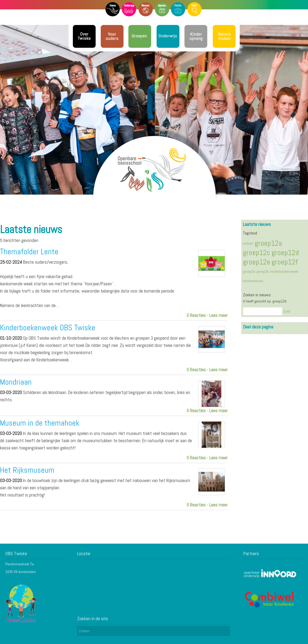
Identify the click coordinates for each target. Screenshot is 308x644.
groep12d (285, 253)
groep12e (257, 262)
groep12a (268, 243)
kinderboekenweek (284, 271)
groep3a (249, 271)
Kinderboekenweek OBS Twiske (48, 328)
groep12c (257, 253)
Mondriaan (16, 382)
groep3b (263, 271)
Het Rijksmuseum (27, 470)
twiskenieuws (253, 281)
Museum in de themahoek (40, 423)
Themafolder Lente (29, 252)
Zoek (287, 311)
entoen (248, 243)
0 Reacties (196, 315)
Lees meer (218, 315)
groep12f (285, 262)
